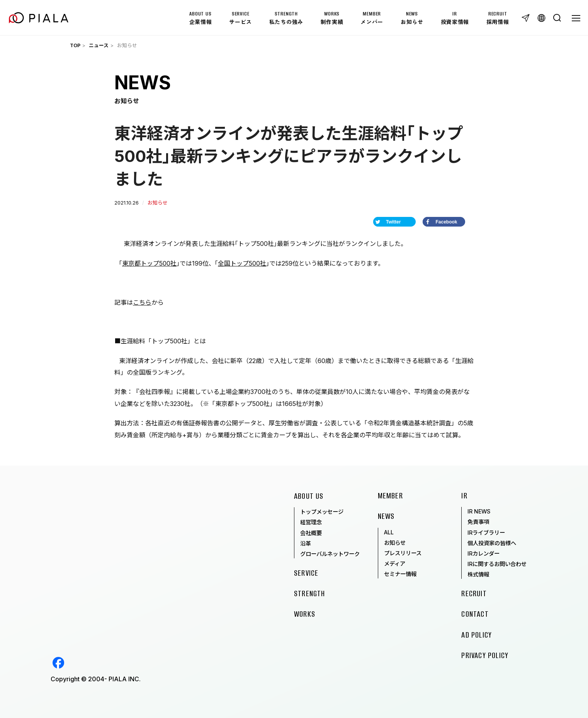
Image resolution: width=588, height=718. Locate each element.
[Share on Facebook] (444, 222)
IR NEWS (479, 511)
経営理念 (311, 522)
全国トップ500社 (242, 263)
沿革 (306, 543)
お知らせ (395, 543)
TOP (75, 45)
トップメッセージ (322, 512)
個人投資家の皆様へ (492, 543)
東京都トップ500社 (149, 263)
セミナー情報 (400, 574)
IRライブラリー (486, 533)
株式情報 (478, 574)
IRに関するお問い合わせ (497, 564)
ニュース (99, 45)
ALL (389, 532)
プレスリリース (403, 553)
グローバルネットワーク (330, 554)
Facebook (58, 663)
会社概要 (311, 533)
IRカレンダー (483, 553)
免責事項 (478, 522)
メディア (395, 564)
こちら (142, 302)
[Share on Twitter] (394, 222)
